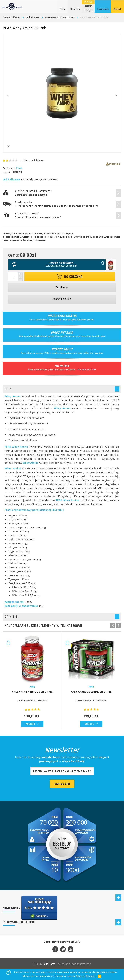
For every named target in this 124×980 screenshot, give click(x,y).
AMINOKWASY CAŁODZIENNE (60, 17)
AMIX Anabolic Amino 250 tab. (91, 692)
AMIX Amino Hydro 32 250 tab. (32, 692)
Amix (32, 687)
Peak (19, 168)
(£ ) (89, 11)
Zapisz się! (62, 784)
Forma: (7, 172)
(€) (89, 6)
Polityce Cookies (86, 976)
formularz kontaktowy (93, 336)
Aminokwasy (33, 17)
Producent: (9, 168)
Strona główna (12, 17)
